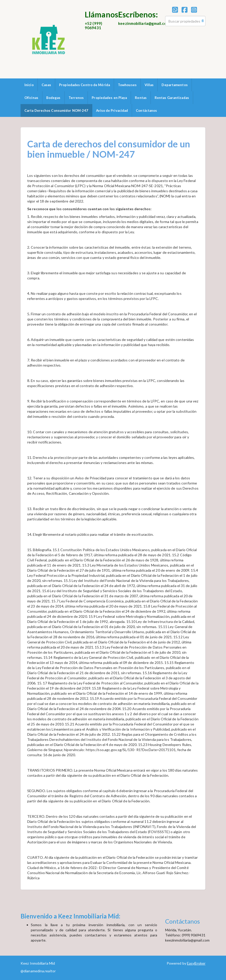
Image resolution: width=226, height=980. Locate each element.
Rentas (141, 98)
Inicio (29, 85)
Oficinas (31, 98)
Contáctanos (146, 110)
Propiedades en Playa (109, 98)
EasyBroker (196, 963)
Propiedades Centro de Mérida (84, 85)
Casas (46, 85)
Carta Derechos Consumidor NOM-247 (56, 110)
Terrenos (76, 98)
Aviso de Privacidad (112, 110)
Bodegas (53, 98)
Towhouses (127, 85)
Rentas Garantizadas (172, 98)
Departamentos (175, 85)
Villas (149, 85)
